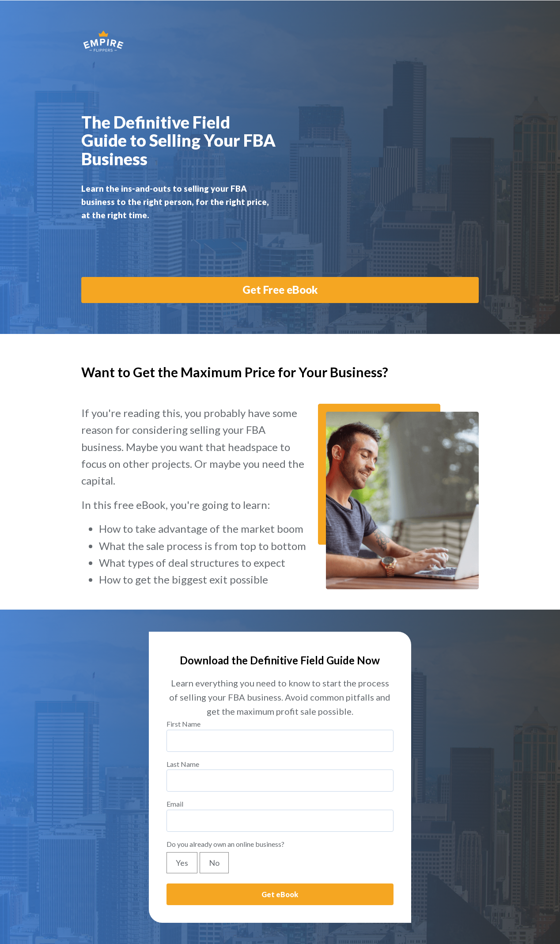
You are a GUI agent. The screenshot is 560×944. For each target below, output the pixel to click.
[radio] (183, 833)
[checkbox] (280, 833)
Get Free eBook (280, 260)
